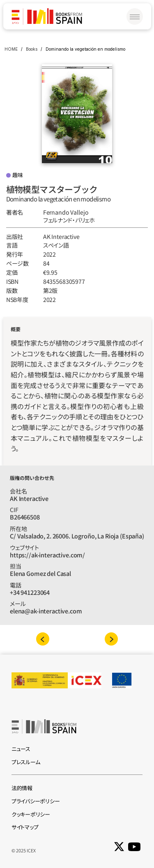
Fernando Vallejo (66, 212)
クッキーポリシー (31, 814)
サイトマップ (25, 827)
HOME (11, 49)
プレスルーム (26, 762)
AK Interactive (61, 236)
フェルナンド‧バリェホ (69, 220)
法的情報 (22, 788)
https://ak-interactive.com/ (47, 555)
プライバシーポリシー (36, 801)
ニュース (21, 749)
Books (32, 49)
